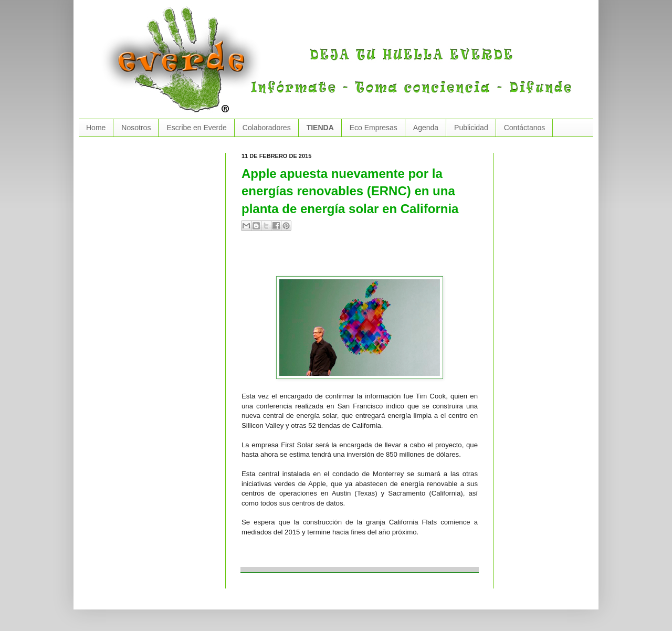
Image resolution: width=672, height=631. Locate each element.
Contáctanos (525, 128)
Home (96, 128)
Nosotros (136, 128)
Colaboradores (267, 128)
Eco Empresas (374, 128)
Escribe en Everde (196, 128)
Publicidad (471, 128)
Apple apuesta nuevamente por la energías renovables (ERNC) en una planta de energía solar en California (350, 191)
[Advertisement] (364, 258)
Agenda (426, 128)
